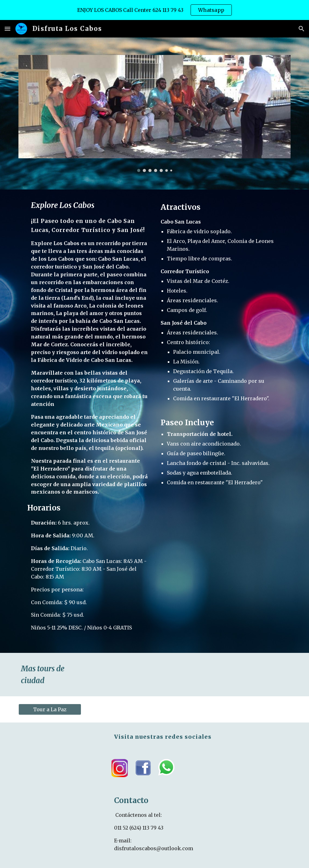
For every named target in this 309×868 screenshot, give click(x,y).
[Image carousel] (154, 113)
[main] (85, 421)
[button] (7, 29)
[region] (154, 10)
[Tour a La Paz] (50, 709)
